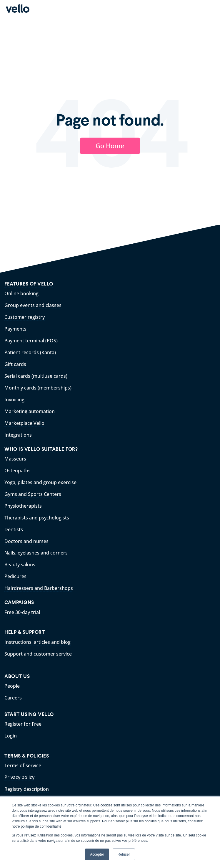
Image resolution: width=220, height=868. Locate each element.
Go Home (110, 146)
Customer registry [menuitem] (25, 317)
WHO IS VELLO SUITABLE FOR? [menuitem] (41, 449)
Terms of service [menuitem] (23, 765)
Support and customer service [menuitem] (38, 654)
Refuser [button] (124, 854)
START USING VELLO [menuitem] (29, 714)
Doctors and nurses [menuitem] (26, 541)
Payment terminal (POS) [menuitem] (31, 341)
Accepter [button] (97, 854)
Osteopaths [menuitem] (17, 471)
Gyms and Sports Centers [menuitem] (33, 494)
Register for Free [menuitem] (23, 724)
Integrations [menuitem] (18, 435)
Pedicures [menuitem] (15, 576)
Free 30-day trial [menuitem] (22, 612)
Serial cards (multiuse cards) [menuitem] (36, 376)
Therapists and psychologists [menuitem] (37, 518)
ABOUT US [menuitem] (17, 676)
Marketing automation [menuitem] (30, 411)
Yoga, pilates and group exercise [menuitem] (40, 482)
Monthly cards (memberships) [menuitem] (38, 388)
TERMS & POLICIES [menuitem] (27, 756)
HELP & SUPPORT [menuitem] (25, 632)
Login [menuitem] (11, 736)
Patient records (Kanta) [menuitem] (30, 352)
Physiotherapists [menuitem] (23, 506)
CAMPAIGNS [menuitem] (19, 602)
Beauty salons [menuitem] (20, 565)
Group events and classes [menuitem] (33, 305)
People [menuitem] (12, 686)
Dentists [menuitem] (14, 529)
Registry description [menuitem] (27, 789)
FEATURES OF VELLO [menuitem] (29, 284)
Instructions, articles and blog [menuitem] (37, 642)
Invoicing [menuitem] (14, 400)
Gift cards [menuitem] (15, 364)
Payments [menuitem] (15, 329)
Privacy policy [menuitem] (19, 777)
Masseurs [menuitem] (15, 459)
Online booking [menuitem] (21, 293)
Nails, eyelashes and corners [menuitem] (36, 553)
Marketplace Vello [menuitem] (24, 423)
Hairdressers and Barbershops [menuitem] (39, 588)
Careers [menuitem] (13, 698)
